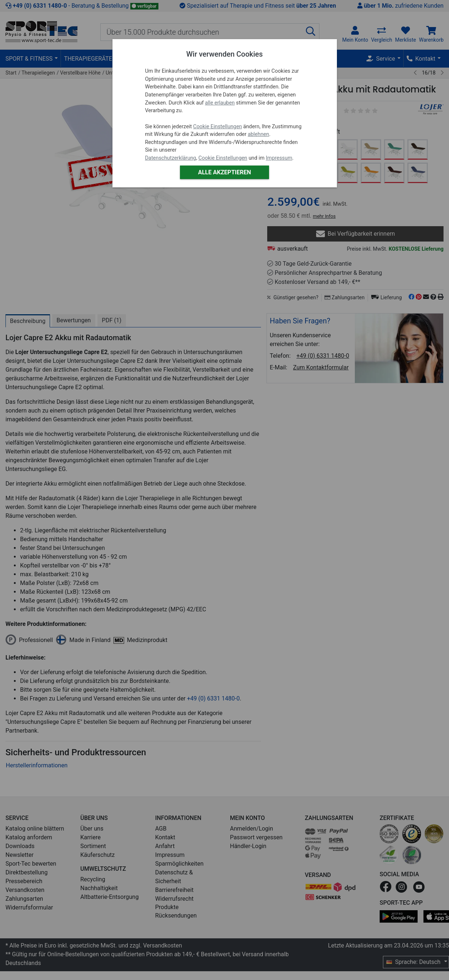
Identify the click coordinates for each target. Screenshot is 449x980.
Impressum (279, 158)
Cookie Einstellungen (218, 127)
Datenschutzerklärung (170, 158)
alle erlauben (220, 103)
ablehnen (259, 134)
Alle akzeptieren (224, 172)
